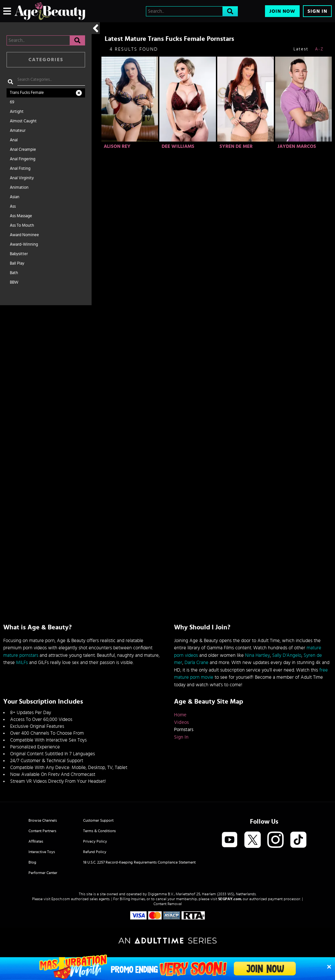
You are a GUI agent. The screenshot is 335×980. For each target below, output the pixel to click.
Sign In (317, 11)
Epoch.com (61, 899)
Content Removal (168, 904)
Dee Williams (178, 146)
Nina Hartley (257, 655)
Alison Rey (117, 146)
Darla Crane (196, 663)
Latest (301, 49)
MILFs (22, 663)
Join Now (282, 11)
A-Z (319, 49)
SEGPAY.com (230, 899)
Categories (46, 60)
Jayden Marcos (297, 146)
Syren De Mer (236, 146)
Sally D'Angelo (287, 655)
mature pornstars (21, 655)
